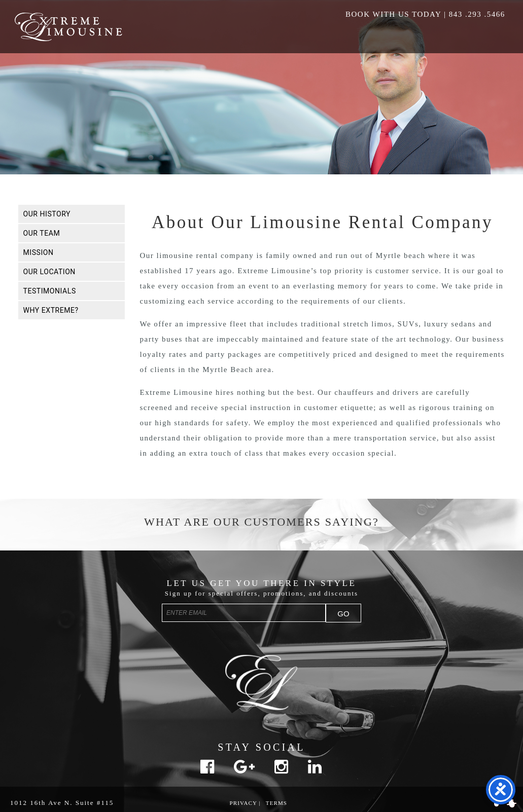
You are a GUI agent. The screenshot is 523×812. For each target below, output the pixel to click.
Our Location (49, 272)
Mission (39, 252)
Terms (276, 803)
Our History (47, 214)
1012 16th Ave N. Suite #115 (62, 803)
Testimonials (50, 291)
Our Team (42, 233)
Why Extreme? (51, 310)
